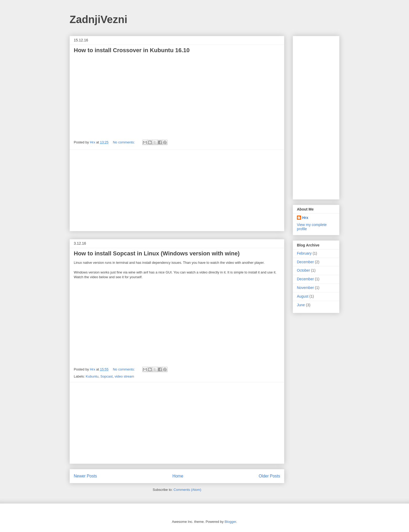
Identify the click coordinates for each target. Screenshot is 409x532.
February (304, 253)
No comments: (124, 142)
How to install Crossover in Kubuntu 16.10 (132, 50)
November (305, 288)
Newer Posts (85, 476)
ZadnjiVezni (98, 19)
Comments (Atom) (187, 490)
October (303, 270)
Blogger (230, 522)
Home (178, 476)
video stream (124, 376)
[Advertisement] (177, 190)
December (305, 262)
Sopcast (106, 376)
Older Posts (269, 476)
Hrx (305, 218)
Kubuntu (92, 376)
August (303, 296)
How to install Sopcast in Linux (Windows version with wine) (157, 253)
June (301, 305)
